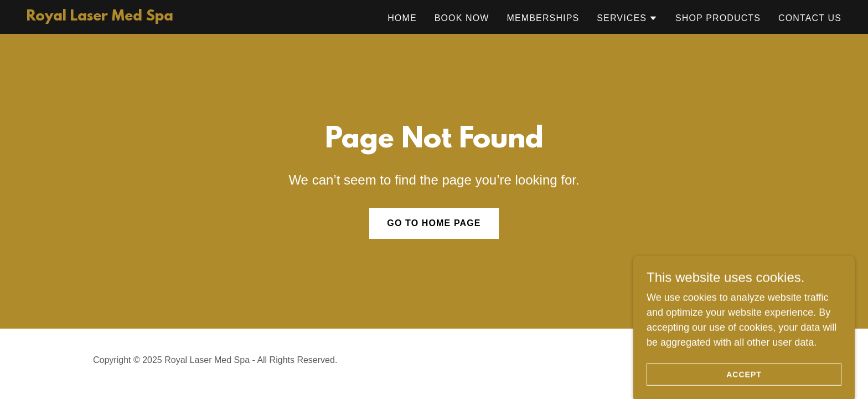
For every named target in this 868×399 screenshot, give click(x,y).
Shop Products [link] (718, 18)
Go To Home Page (434, 223)
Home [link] (402, 18)
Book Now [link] (462, 18)
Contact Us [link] (810, 18)
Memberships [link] (543, 18)
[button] (627, 18)
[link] (100, 17)
